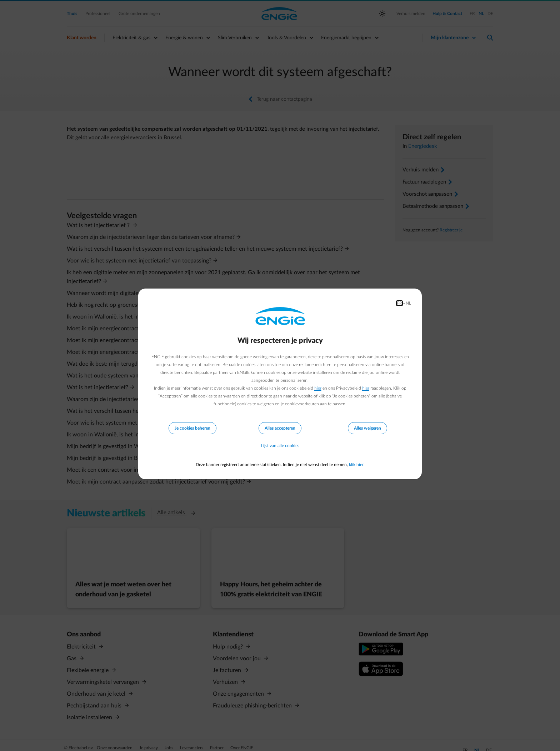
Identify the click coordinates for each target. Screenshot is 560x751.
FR (399, 303)
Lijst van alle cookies (280, 446)
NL (408, 303)
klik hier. (357, 465)
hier (318, 388)
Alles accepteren (280, 428)
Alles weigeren (367, 428)
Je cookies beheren (192, 428)
